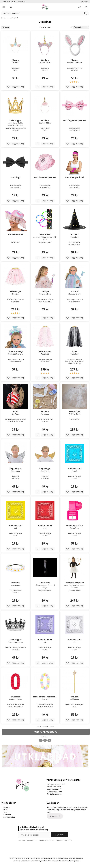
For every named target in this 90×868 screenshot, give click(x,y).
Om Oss (5, 810)
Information (84, 2)
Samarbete (7, 815)
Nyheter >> (22, 2)
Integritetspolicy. (66, 840)
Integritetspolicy (9, 817)
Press (5, 812)
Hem (3, 18)
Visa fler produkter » (46, 732)
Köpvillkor (6, 807)
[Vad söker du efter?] (45, 13)
